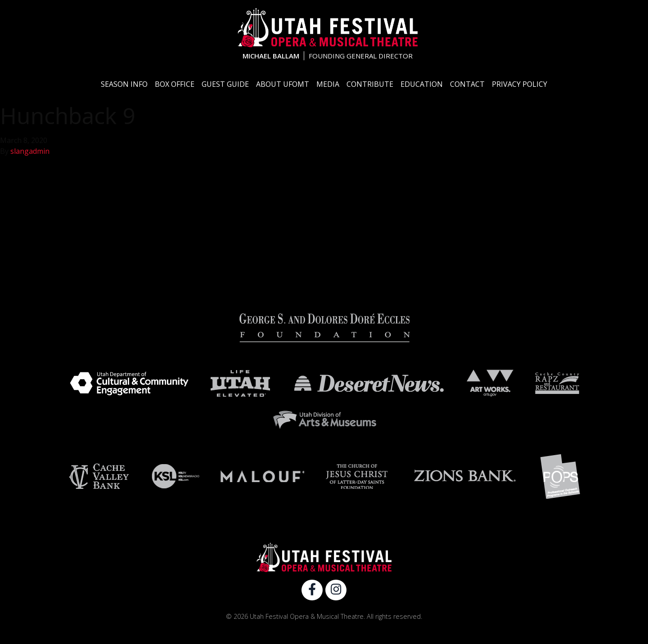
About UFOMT (283, 84)
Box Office (175, 84)
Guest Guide (225, 84)
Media (328, 84)
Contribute (370, 84)
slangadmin (30, 151)
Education (422, 84)
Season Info (124, 84)
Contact (467, 84)
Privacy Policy (520, 84)
